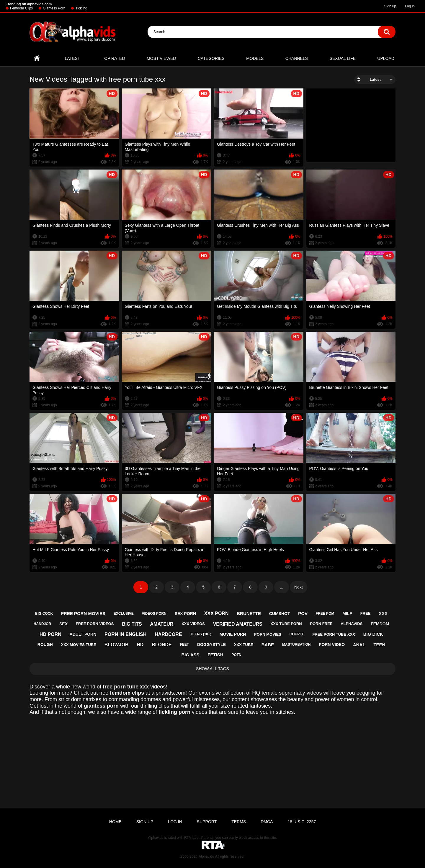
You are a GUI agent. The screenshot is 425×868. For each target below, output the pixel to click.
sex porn (185, 614)
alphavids (352, 624)
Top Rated (113, 58)
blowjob (117, 645)
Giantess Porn (54, 8)
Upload (386, 58)
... (282, 587)
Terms (239, 822)
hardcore (168, 634)
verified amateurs (238, 624)
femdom (380, 624)
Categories (211, 58)
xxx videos (193, 624)
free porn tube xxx (334, 634)
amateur (162, 624)
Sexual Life (343, 58)
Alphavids (206, 857)
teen (379, 645)
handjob (42, 624)
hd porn (50, 634)
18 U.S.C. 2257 (302, 822)
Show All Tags (212, 669)
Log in (410, 6)
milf (347, 614)
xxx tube (244, 645)
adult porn (83, 634)
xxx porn (216, 613)
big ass (190, 655)
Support (207, 822)
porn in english (125, 634)
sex (63, 624)
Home (37, 59)
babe (268, 645)
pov (303, 613)
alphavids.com (168, 693)
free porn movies (83, 613)
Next (299, 587)
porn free (321, 624)
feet (184, 645)
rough (45, 645)
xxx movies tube (79, 645)
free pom (325, 614)
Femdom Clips (21, 8)
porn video (332, 645)
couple (297, 634)
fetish (215, 655)
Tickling (81, 8)
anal (359, 645)
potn (236, 655)
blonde (162, 645)
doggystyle (211, 645)
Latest (73, 58)
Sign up (390, 6)
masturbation (296, 645)
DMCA (267, 822)
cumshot (280, 614)
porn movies (268, 634)
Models (255, 58)
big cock (44, 614)
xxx (383, 613)
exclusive (124, 614)
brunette (249, 613)
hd (140, 645)
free (366, 613)
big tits (132, 624)
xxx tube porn (286, 624)
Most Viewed (161, 58)
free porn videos (95, 624)
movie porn (233, 634)
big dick (373, 634)
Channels (297, 58)
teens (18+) (201, 634)
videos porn (154, 614)
